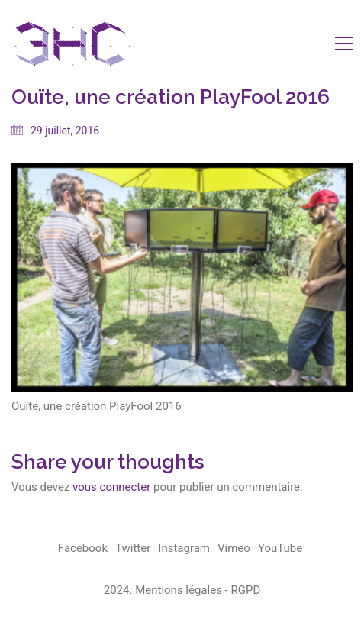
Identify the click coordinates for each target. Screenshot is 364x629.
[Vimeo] (234, 549)
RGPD (245, 590)
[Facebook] (83, 549)
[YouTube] (280, 549)
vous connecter (111, 487)
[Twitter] (133, 549)
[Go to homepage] (72, 43)
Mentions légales (179, 590)
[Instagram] (184, 549)
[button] (344, 44)
